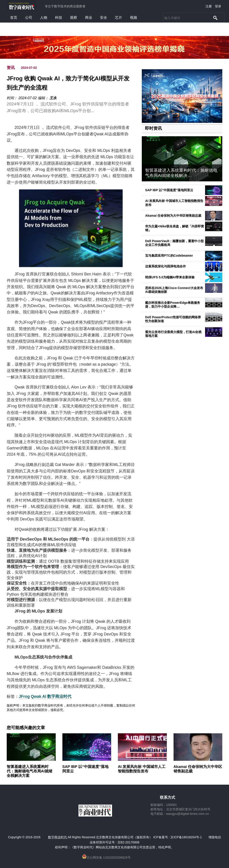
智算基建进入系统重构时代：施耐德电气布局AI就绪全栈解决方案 (30, 771)
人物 (44, 18)
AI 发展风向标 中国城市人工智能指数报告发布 (142, 769)
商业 (89, 18)
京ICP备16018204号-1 (186, 837)
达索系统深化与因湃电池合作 (165, 266)
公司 (29, 18)
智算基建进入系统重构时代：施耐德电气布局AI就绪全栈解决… (181, 173)
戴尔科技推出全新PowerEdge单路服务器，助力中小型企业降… (173, 305)
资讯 (11, 68)
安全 (104, 18)
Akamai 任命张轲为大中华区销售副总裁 (173, 216)
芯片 (119, 18)
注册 (209, 6)
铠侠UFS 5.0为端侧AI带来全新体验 (170, 277)
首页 (14, 18)
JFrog (24, 696)
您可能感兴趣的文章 (26, 728)
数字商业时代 (59, 696)
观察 (74, 18)
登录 (218, 6)
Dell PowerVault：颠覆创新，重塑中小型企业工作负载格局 (174, 243)
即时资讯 (153, 128)
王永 (53, 98)
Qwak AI (39, 696)
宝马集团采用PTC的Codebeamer (169, 256)
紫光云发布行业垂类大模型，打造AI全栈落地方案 (173, 334)
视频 (134, 18)
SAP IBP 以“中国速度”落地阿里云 (169, 190)
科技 (59, 18)
